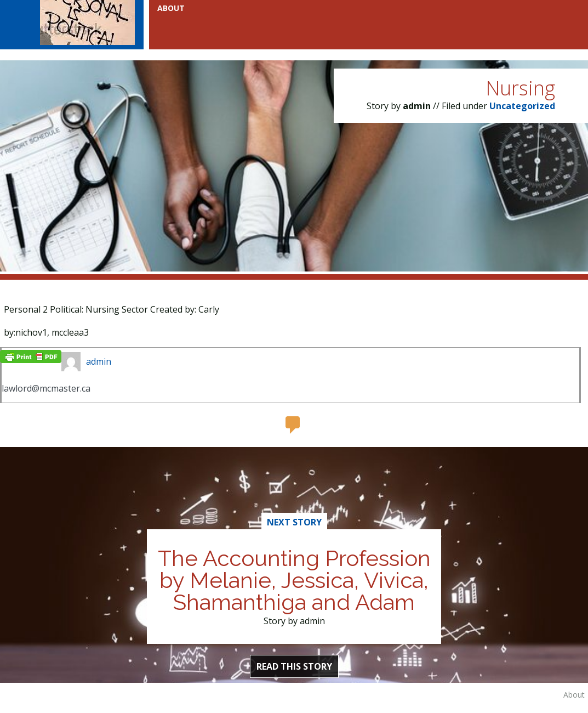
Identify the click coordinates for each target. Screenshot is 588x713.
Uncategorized (522, 106)
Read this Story (294, 666)
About (574, 695)
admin (99, 361)
